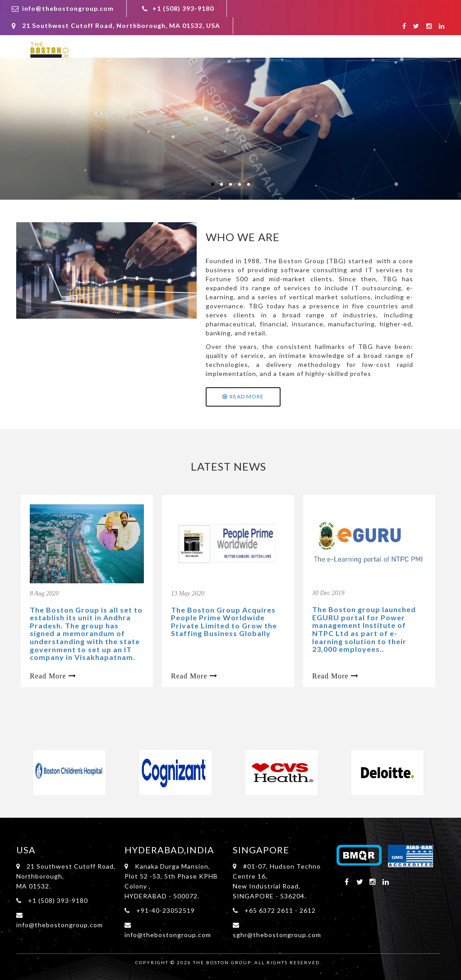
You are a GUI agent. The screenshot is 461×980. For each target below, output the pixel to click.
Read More (243, 396)
